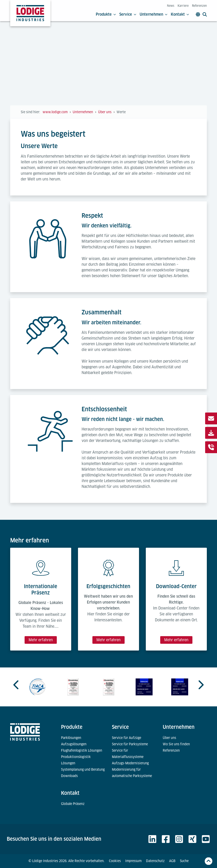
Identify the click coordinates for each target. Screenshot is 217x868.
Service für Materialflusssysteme (128, 754)
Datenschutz (155, 861)
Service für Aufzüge (127, 738)
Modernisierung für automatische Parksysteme (132, 773)
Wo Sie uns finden (176, 744)
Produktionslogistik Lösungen (76, 760)
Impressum (133, 861)
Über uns (169, 738)
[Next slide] (200, 685)
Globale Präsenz (73, 804)
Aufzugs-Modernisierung (130, 763)
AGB (172, 861)
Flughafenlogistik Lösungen (82, 750)
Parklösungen (71, 738)
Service (128, 14)
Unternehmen (154, 14)
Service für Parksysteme (130, 744)
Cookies (115, 861)
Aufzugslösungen (74, 744)
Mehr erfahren (41, 640)
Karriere (183, 6)
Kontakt (180, 14)
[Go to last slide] (17, 685)
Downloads (69, 776)
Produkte (106, 14)
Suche (184, 861)
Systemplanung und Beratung (83, 770)
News (171, 6)
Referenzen (199, 6)
